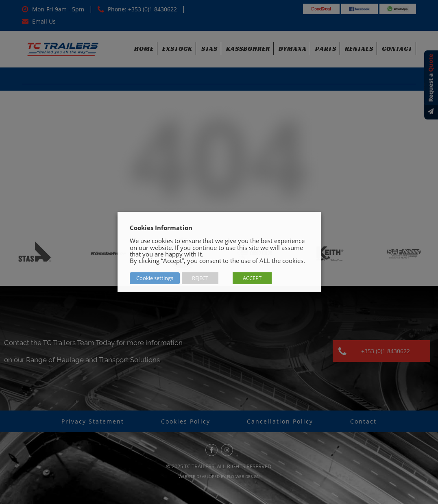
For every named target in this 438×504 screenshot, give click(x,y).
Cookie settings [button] (155, 278)
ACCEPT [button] (252, 278)
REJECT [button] (200, 278)
